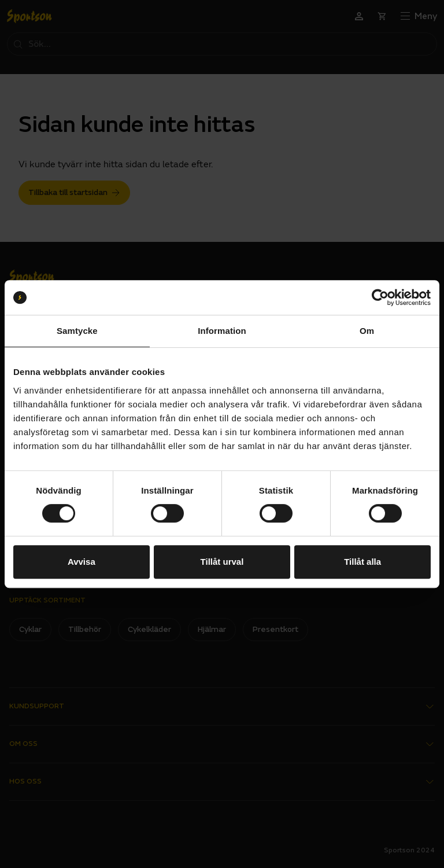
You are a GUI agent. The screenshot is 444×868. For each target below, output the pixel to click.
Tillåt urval (222, 562)
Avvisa (82, 562)
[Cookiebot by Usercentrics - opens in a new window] (380, 297)
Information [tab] (222, 331)
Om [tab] (367, 331)
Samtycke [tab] (77, 331)
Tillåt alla (362, 562)
